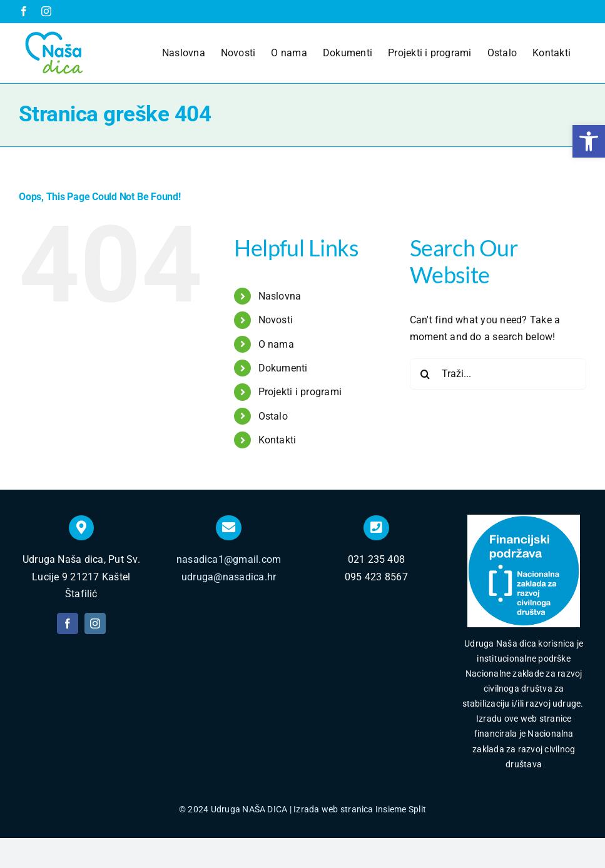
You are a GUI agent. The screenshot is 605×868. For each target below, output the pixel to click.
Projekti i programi (300, 392)
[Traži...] (498, 374)
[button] (589, 141)
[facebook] (68, 623)
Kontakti (277, 440)
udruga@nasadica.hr (229, 577)
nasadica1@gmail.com (229, 559)
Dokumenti (283, 368)
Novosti (276, 320)
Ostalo (273, 416)
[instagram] (95, 623)
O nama (276, 344)
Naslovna (280, 296)
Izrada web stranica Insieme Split (360, 809)
